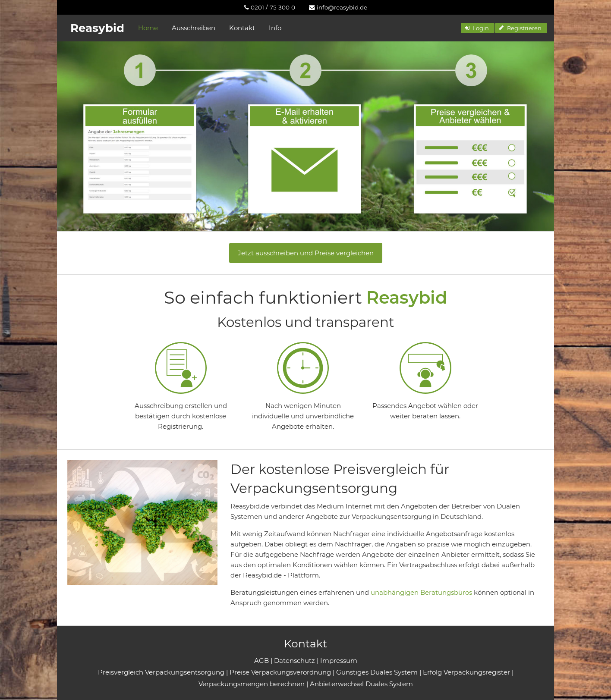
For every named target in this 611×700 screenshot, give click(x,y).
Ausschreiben (194, 28)
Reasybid (97, 28)
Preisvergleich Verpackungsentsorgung (161, 672)
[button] (478, 28)
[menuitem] (270, 7)
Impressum (339, 661)
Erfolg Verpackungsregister (466, 672)
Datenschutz (294, 661)
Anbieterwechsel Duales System (361, 684)
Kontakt (242, 28)
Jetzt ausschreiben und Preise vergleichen (306, 253)
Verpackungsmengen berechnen (252, 684)
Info (275, 28)
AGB (261, 661)
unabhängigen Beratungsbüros (421, 592)
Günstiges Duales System (377, 672)
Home (148, 28)
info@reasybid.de (338, 7)
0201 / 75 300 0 (270, 7)
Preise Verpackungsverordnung (280, 672)
